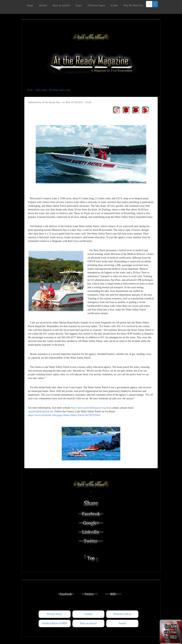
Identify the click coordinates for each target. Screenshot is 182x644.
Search (122, 623)
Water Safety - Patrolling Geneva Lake (53, 90)
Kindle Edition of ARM (55, 623)
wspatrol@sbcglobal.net (41, 411)
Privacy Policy (55, 614)
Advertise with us (122, 614)
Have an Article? (61, 5)
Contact (88, 614)
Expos (79, 5)
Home (30, 5)
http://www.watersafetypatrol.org (88, 408)
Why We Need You (133, 5)
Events (114, 5)
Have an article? (88, 623)
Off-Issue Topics (96, 5)
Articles (43, 5)
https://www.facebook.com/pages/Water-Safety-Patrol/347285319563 (64, 415)
